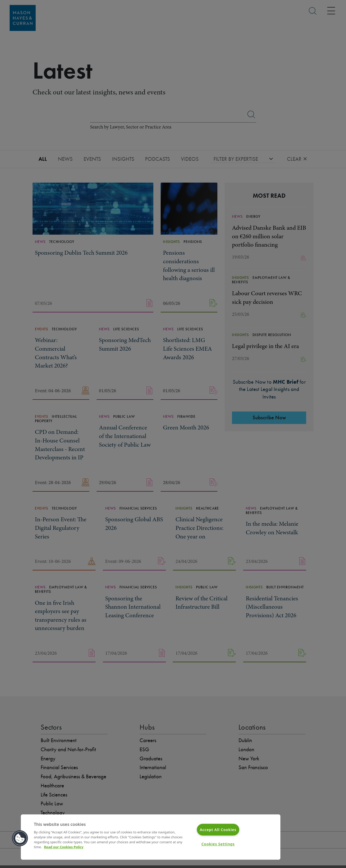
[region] (151, 837)
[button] (20, 838)
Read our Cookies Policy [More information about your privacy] (64, 847)
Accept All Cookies (218, 830)
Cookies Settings (218, 844)
